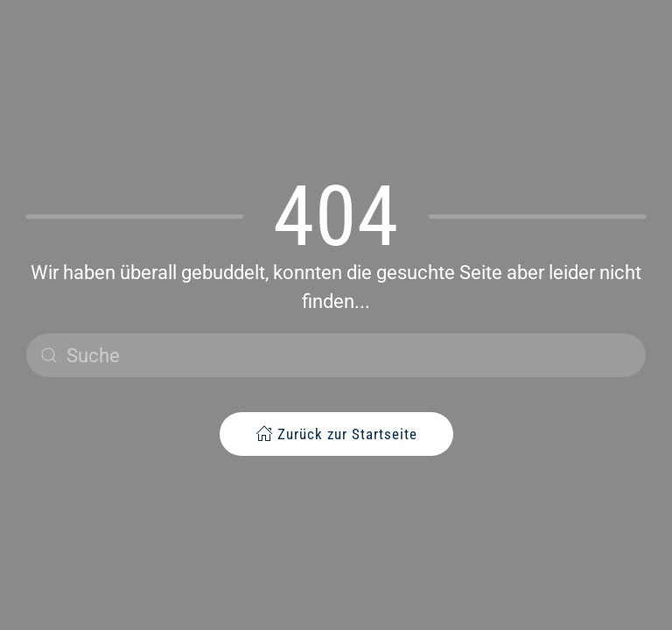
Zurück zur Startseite (336, 434)
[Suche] (336, 355)
